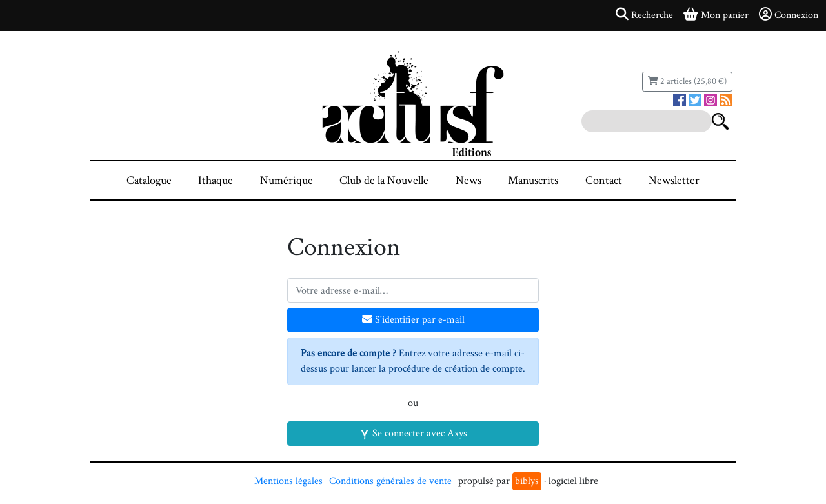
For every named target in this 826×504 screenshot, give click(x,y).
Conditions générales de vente (390, 481)
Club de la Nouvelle (384, 180)
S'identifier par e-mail (413, 320)
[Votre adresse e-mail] (413, 290)
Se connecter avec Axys (413, 433)
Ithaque (216, 180)
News (468, 180)
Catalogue (149, 180)
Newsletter (674, 180)
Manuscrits (533, 180)
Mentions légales (288, 481)
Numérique (287, 180)
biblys (527, 481)
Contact (604, 180)
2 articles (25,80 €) (687, 81)
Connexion (789, 15)
